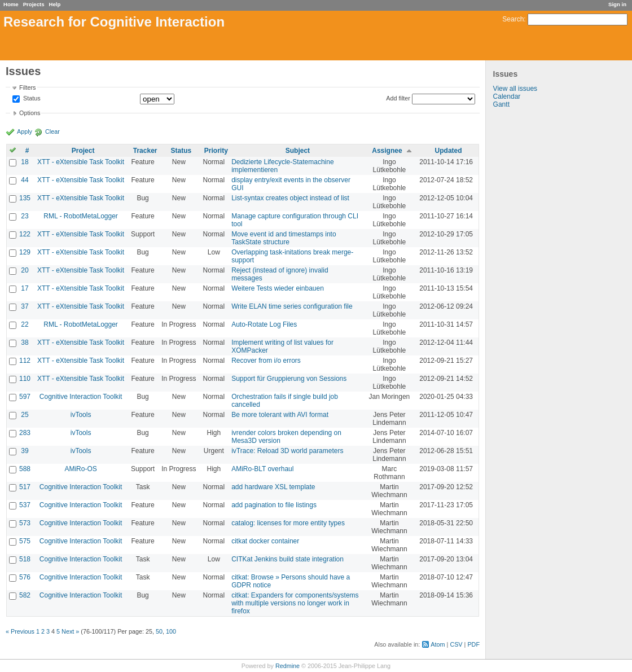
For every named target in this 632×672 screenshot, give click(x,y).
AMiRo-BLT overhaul (262, 469)
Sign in (617, 4)
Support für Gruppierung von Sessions (289, 379)
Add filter (398, 98)
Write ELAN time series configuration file (292, 306)
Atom (438, 644)
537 (25, 505)
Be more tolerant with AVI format (280, 415)
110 (25, 379)
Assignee (387, 151)
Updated (449, 151)
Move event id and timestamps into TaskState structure (284, 238)
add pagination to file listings (274, 505)
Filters (27, 87)
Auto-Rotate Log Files (264, 324)
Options (30, 113)
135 (25, 198)
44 (25, 180)
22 (25, 324)
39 (25, 451)
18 (25, 162)
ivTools (81, 415)
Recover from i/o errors (266, 361)
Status (31, 99)
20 (25, 270)
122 (25, 234)
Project (83, 151)
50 (159, 631)
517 (25, 487)
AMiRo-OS (80, 469)
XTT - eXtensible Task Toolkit (81, 162)
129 (25, 252)
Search (513, 19)
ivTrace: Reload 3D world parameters (287, 451)
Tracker (145, 151)
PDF (473, 644)
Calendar (507, 96)
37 (25, 306)
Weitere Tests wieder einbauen (278, 288)
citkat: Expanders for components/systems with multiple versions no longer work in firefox (295, 603)
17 (25, 288)
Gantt (501, 104)
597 (25, 397)
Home (11, 4)
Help (55, 4)
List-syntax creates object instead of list (290, 198)
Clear (52, 131)
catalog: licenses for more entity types (288, 523)
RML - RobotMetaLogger (81, 216)
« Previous (20, 631)
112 (25, 361)
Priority (216, 151)
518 (25, 559)
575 (25, 541)
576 (25, 577)
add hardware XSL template (273, 487)
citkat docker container (265, 541)
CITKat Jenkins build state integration (288, 559)
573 (25, 523)
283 (25, 433)
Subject (298, 151)
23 (25, 216)
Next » (70, 631)
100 (171, 631)
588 (25, 469)
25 (25, 415)
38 (25, 342)
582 (25, 595)
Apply (25, 131)
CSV (456, 644)
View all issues (515, 89)
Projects (34, 4)
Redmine (288, 666)
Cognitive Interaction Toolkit (81, 397)
